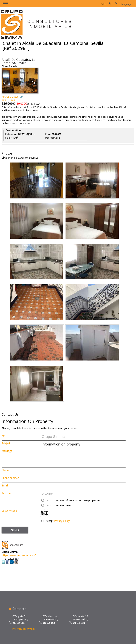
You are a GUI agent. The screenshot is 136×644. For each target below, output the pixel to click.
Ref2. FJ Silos (8, 100)
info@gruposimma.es (24, 629)
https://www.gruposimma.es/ (19, 555)
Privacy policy (62, 521)
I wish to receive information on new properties (73, 500)
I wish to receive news (58, 505)
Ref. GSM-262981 (11, 97)
